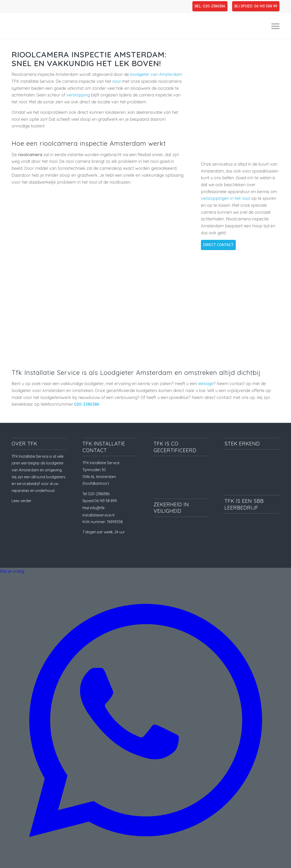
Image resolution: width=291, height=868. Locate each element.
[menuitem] (274, 26)
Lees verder (21, 501)
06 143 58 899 (106, 501)
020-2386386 (87, 404)
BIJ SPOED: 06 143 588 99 (256, 6)
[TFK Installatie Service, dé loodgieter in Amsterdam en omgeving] (48, 26)
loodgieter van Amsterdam (156, 74)
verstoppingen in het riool (226, 198)
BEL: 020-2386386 (210, 6)
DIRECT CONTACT (218, 245)
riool (117, 81)
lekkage (206, 384)
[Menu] (274, 26)
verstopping (79, 95)
